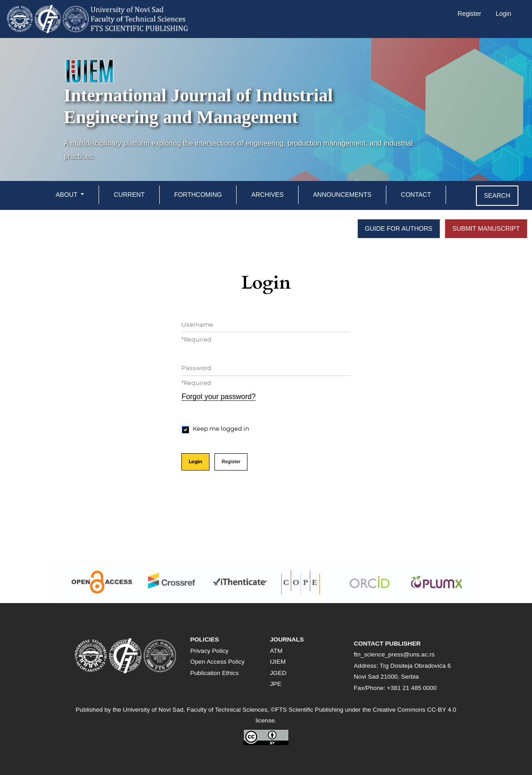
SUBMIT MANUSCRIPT (486, 228)
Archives (267, 195)
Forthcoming (198, 195)
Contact (416, 195)
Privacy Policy (209, 651)
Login (503, 14)
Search (497, 195)
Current (129, 195)
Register (470, 14)
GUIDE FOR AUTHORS (399, 228)
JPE (276, 684)
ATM (276, 651)
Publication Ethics (214, 673)
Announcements (342, 195)
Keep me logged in (221, 428)
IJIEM (278, 662)
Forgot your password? (218, 397)
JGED (278, 673)
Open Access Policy (217, 662)
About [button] (67, 195)
